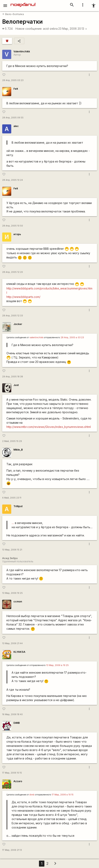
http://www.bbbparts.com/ (23, 297)
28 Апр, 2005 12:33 (13, 316)
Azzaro (18, 781)
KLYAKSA (19, 652)
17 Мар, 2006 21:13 (12, 850)
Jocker (18, 324)
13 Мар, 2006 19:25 (12, 593)
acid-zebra (50, 29)
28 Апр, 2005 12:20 (13, 272)
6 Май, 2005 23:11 (12, 498)
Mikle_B (18, 450)
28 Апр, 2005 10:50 (13, 226)
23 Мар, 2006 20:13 (73, 29)
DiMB (17, 723)
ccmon (18, 602)
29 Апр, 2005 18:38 (13, 377)
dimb (32, 795)
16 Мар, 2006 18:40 (12, 714)
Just (16, 385)
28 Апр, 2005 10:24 (13, 180)
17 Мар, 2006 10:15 (12, 773)
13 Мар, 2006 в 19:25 (57, 665)
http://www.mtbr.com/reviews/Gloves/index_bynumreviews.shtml (49, 427)
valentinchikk (36, 338)
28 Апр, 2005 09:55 (13, 118)
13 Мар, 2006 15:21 (12, 550)
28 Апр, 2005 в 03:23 (72, 338)
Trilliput (18, 506)
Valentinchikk (22, 51)
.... (13, 523)
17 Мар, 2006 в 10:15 (63, 795)
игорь (17, 234)
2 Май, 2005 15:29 (12, 441)
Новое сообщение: (29, 29)
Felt (16, 89)
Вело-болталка (13, 14)
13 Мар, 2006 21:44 (12, 643)
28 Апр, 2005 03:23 (13, 80)
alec (16, 126)
